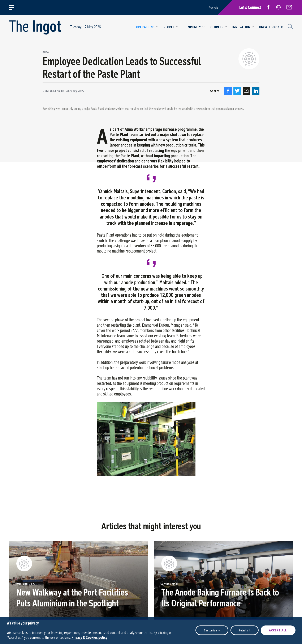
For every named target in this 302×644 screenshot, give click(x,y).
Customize (212, 629)
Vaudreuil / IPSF (26, 584)
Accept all (278, 629)
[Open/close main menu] (14, 7)
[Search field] (290, 26)
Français (213, 8)
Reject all (245, 629)
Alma (46, 52)
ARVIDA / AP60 (169, 584)
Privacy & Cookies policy (89, 636)
